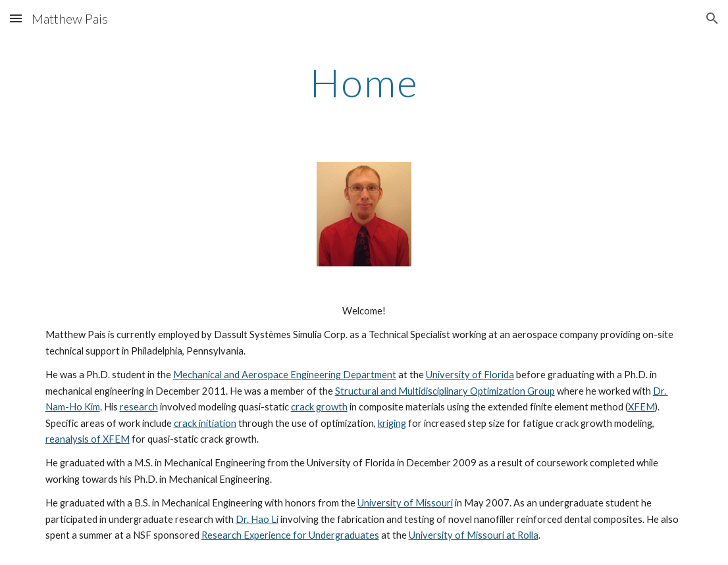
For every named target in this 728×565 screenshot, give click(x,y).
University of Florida (470, 375)
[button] (16, 18)
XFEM (641, 407)
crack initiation (205, 423)
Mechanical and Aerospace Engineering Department (285, 375)
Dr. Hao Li (257, 519)
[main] (364, 82)
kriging (392, 423)
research (139, 407)
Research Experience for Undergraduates (290, 535)
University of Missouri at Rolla (474, 535)
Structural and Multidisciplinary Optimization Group (445, 391)
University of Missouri (405, 503)
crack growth (319, 407)
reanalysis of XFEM (88, 439)
